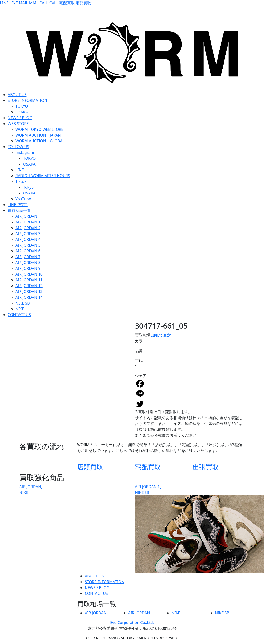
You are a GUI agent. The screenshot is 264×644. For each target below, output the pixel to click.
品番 (139, 351)
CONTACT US (96, 593)
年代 (139, 360)
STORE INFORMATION (105, 582)
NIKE (24, 492)
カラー (141, 341)
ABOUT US (94, 576)
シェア (141, 376)
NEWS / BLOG (97, 588)
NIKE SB (142, 492)
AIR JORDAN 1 (147, 487)
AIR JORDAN (30, 487)
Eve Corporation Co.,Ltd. (132, 623)
